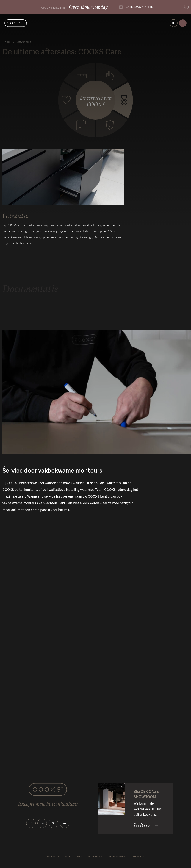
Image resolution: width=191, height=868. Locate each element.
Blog (68, 857)
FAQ (80, 857)
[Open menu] (183, 23)
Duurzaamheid (117, 857)
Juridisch (138, 857)
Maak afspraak (142, 825)
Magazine (53, 857)
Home (7, 42)
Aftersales (95, 857)
